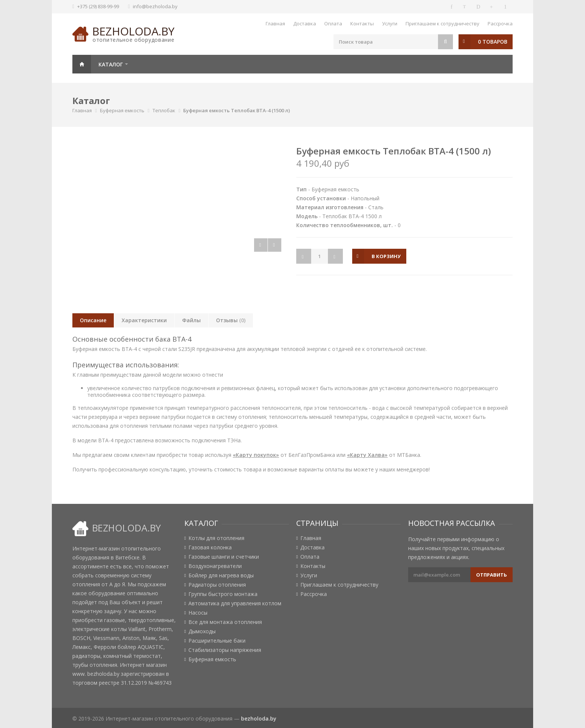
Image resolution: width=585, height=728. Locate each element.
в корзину (386, 256)
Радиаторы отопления (217, 585)
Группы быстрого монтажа (223, 594)
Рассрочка (500, 23)
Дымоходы (202, 631)
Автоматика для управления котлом (235, 603)
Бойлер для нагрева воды (221, 575)
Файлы (191, 320)
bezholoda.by (133, 31)
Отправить (492, 575)
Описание (93, 320)
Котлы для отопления (216, 538)
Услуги (390, 23)
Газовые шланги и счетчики (224, 557)
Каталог (111, 64)
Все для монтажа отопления (225, 622)
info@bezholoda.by (155, 6)
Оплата (333, 23)
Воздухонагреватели (215, 566)
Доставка (305, 23)
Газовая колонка (210, 547)
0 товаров (493, 42)
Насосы (198, 613)
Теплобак (164, 110)
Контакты (362, 23)
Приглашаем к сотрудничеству (442, 23)
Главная (275, 23)
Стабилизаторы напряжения (225, 650)
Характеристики (144, 320)
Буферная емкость (122, 110)
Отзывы (231, 320)
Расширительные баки (217, 641)
